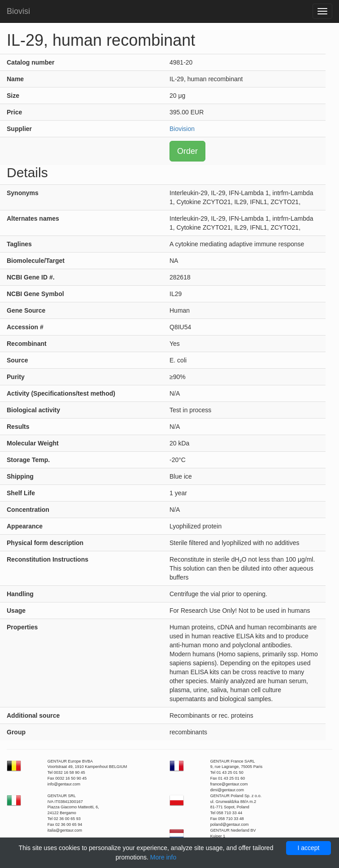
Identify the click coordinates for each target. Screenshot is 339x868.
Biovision (182, 129)
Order (187, 151)
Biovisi (18, 11)
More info (163, 857)
